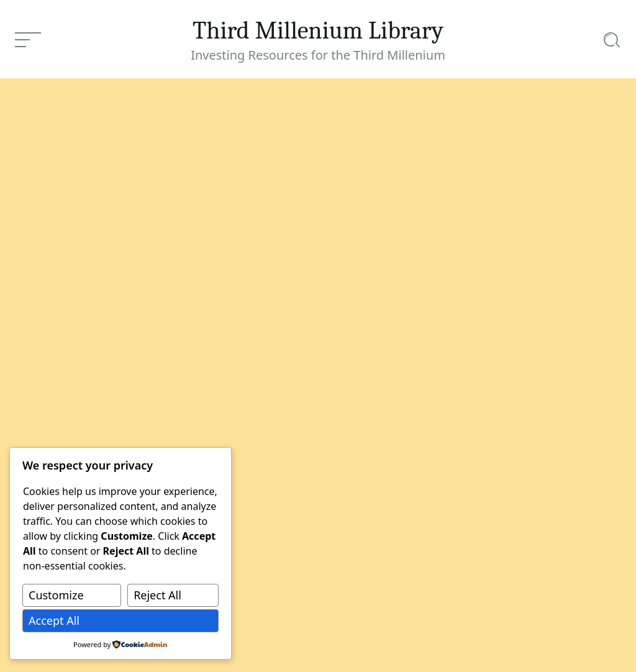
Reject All (157, 595)
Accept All (54, 620)
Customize (56, 595)
